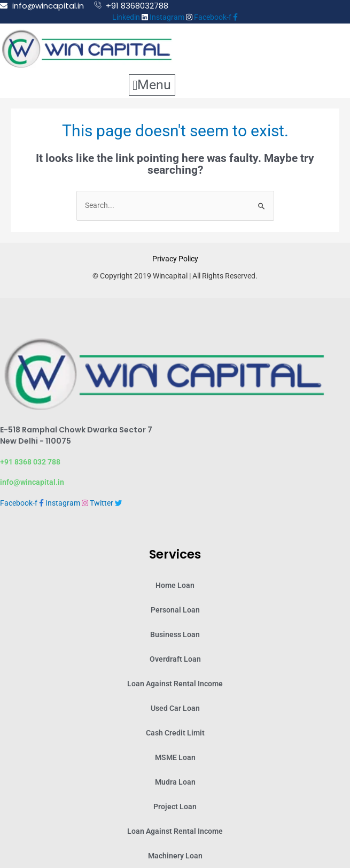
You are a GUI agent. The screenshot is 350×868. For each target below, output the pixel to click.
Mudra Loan (175, 782)
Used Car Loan (175, 708)
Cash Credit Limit (175, 733)
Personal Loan (175, 610)
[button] (152, 85)
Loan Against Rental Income (175, 684)
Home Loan (175, 585)
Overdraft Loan (175, 659)
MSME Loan (175, 757)
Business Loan (175, 634)
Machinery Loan (175, 856)
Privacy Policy (175, 259)
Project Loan (175, 807)
